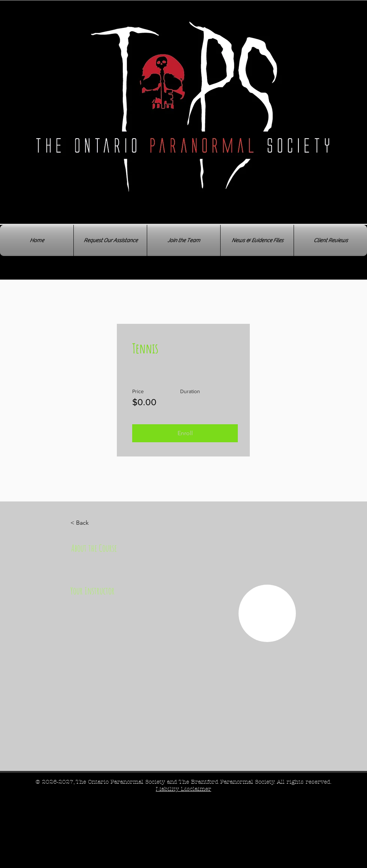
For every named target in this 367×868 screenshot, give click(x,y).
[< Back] (91, 523)
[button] (185, 433)
